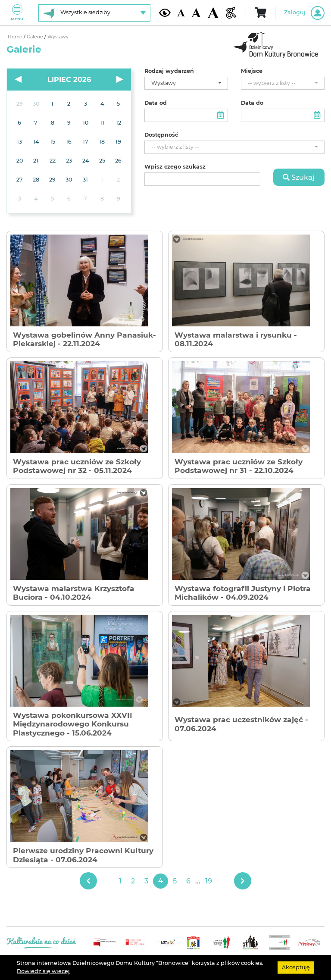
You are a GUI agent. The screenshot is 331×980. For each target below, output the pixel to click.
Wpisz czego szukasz (175, 167)
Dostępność (161, 135)
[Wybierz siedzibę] (94, 13)
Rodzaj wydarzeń (169, 71)
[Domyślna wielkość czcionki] (181, 13)
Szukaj (299, 177)
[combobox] (186, 83)
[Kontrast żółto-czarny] (165, 13)
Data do (252, 103)
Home (16, 37)
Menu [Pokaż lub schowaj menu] (17, 13)
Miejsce (252, 71)
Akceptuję (296, 967)
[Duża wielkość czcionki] (213, 13)
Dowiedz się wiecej (43, 971)
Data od (156, 103)
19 (209, 881)
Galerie (36, 37)
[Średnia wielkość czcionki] (196, 13)
